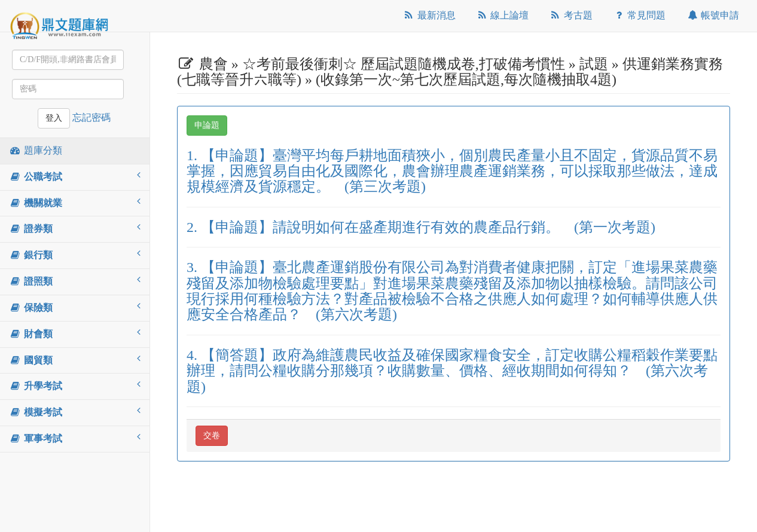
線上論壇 (503, 15)
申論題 (207, 125)
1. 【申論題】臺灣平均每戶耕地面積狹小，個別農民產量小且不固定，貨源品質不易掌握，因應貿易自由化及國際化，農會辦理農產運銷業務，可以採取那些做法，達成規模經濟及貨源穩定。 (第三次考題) (452, 171)
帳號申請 (712, 15)
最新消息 (429, 15)
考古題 (571, 15)
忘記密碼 (91, 117)
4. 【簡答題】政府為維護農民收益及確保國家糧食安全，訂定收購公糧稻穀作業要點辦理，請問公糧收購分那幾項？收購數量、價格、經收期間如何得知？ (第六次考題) (452, 371)
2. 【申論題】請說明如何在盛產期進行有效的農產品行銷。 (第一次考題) (421, 227)
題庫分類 (36, 150)
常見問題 (640, 15)
